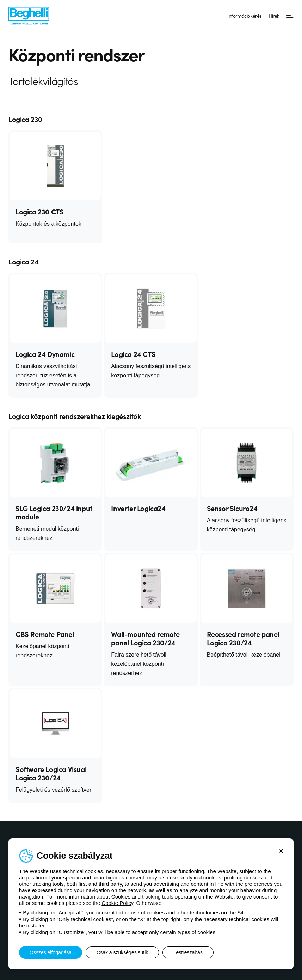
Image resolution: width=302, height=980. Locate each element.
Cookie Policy (117, 903)
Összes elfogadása (51, 952)
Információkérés (244, 16)
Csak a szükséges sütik (122, 952)
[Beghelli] (29, 15)
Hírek (274, 16)
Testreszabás (188, 952)
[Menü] (290, 16)
